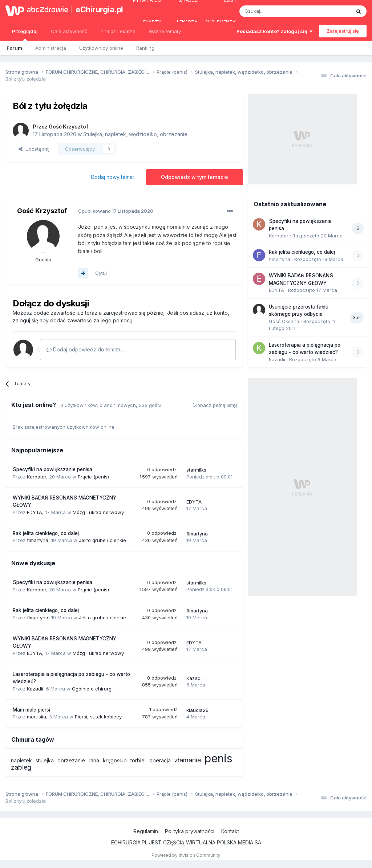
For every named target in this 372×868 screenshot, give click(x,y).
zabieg (21, 767)
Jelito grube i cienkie (102, 540)
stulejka (45, 760)
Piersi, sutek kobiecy (98, 717)
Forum (14, 48)
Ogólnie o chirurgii (93, 689)
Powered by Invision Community (186, 855)
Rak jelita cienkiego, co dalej (46, 533)
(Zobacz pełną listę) (215, 405)
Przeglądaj (25, 34)
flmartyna (38, 540)
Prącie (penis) (93, 477)
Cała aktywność (69, 31)
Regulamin (146, 831)
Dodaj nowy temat (112, 177)
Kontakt (230, 831)
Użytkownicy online (101, 48)
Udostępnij (34, 149)
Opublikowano (116, 211)
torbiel (138, 760)
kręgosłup (115, 760)
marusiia (37, 717)
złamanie (188, 760)
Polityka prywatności (190, 831)
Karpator (37, 477)
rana (94, 760)
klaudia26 (197, 710)
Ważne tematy (165, 31)
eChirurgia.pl (96, 9)
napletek (21, 760)
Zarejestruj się (343, 31)
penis (218, 758)
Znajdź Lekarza (118, 31)
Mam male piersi (31, 710)
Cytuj (101, 273)
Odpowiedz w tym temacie (195, 177)
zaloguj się (25, 320)
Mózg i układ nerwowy (98, 512)
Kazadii (35, 689)
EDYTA (35, 512)
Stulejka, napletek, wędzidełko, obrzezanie (135, 134)
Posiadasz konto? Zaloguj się (274, 31)
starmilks (196, 470)
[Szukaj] (277, 11)
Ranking (145, 48)
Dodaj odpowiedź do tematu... (86, 349)
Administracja (51, 48)
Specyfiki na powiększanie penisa (52, 469)
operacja (160, 760)
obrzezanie (71, 760)
